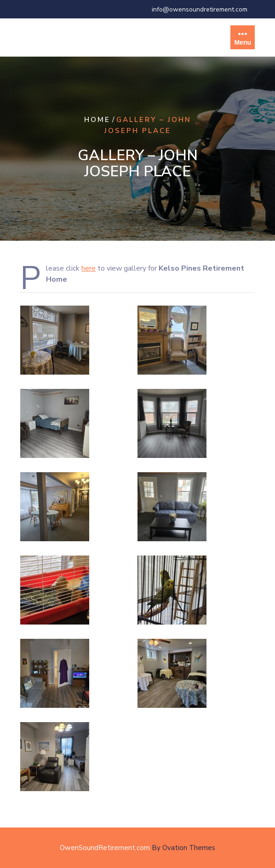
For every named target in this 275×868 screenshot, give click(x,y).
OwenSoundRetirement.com (137, 848)
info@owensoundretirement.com (200, 9)
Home (97, 120)
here (89, 268)
